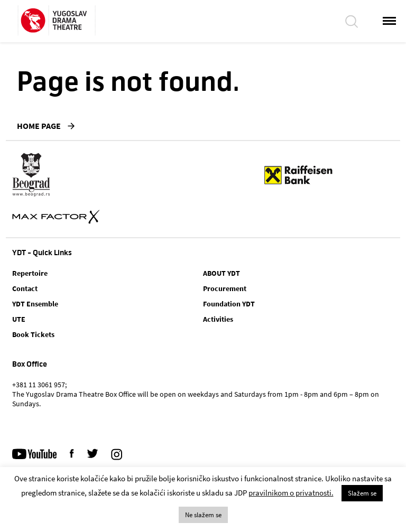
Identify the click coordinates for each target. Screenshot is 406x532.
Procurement (225, 288)
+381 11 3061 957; (39, 385)
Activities (218, 319)
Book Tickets (33, 334)
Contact (25, 288)
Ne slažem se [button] (203, 515)
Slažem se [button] (362, 493)
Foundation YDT (229, 304)
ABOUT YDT (222, 273)
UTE (19, 319)
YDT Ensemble (35, 304)
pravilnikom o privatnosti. (291, 493)
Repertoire (30, 273)
